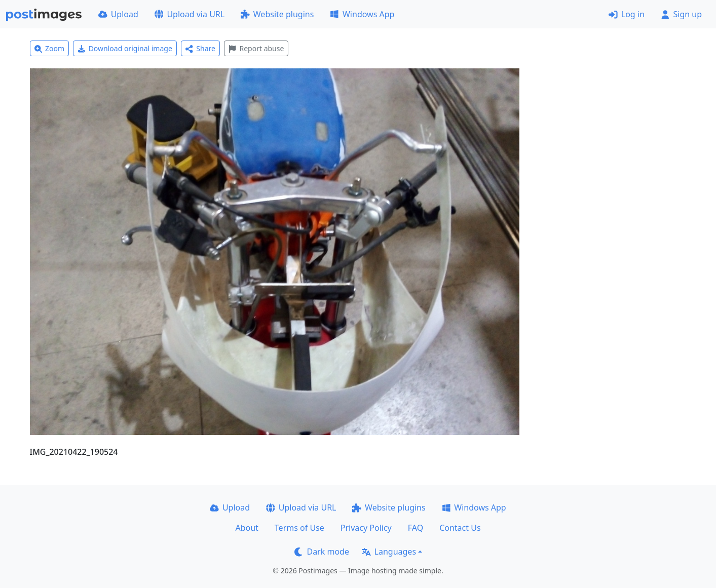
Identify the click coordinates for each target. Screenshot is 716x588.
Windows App (362, 14)
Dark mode (322, 552)
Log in (627, 14)
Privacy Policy (366, 528)
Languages (389, 552)
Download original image (125, 48)
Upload (118, 14)
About (247, 528)
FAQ (416, 528)
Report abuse (256, 48)
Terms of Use (299, 528)
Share (200, 48)
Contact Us (460, 528)
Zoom (50, 48)
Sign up (681, 14)
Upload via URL (190, 14)
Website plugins (277, 14)
